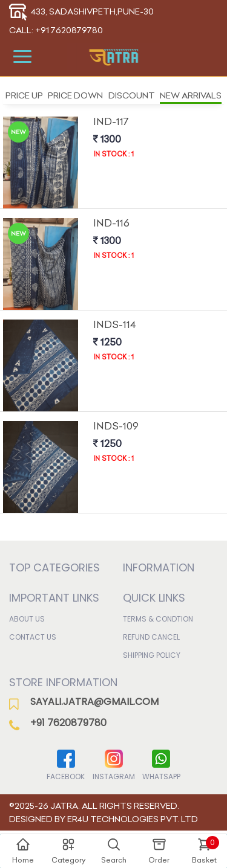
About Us (27, 619)
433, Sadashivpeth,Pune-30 (81, 11)
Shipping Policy (152, 655)
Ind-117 (111, 121)
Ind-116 (111, 223)
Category (68, 850)
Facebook (66, 764)
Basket (206, 850)
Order (159, 850)
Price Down (75, 95)
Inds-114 (115, 324)
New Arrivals (191, 95)
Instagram (114, 764)
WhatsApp (161, 764)
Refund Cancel (151, 637)
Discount (132, 95)
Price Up (24, 95)
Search (114, 850)
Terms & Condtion (158, 619)
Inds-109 (116, 426)
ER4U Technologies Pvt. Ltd (133, 819)
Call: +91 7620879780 (56, 30)
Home (23, 850)
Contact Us (33, 637)
